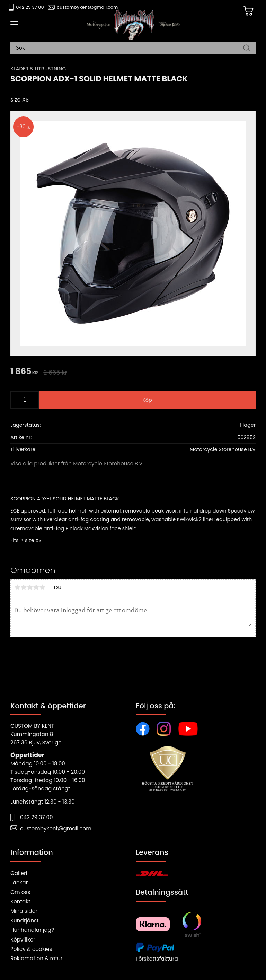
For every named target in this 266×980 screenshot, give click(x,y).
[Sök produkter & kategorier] (130, 48)
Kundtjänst (25, 921)
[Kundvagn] (248, 11)
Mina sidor (24, 911)
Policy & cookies (31, 949)
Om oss (20, 892)
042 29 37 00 (30, 7)
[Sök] (247, 48)
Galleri (19, 873)
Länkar (19, 882)
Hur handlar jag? (32, 930)
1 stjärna (17, 587)
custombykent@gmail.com (87, 7)
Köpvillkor (23, 940)
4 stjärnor (36, 587)
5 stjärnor (42, 587)
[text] (24, 372)
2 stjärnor (24, 587)
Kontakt (20, 902)
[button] (13, 27)
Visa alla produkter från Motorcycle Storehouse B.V (77, 463)
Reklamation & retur (36, 958)
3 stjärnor (30, 587)
